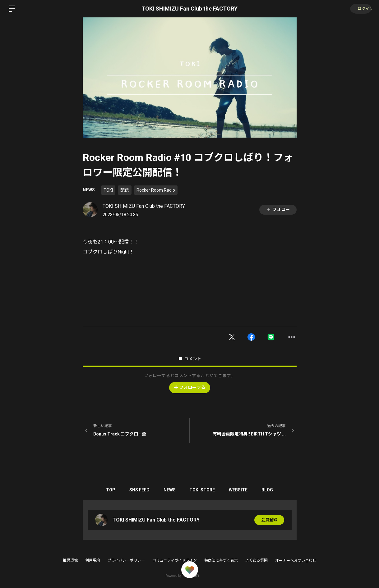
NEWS (89, 190)
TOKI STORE (203, 490)
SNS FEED (137, 490)
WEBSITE (241, 490)
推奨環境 (70, 560)
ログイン (360, 9)
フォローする (190, 387)
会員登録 (269, 520)
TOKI (108, 190)
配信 (125, 190)
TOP (107, 490)
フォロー (278, 210)
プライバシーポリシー (126, 560)
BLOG (271, 490)
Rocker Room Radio (156, 190)
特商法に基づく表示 (221, 560)
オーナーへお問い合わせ (296, 561)
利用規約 (93, 560)
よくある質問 (257, 560)
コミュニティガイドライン (175, 560)
